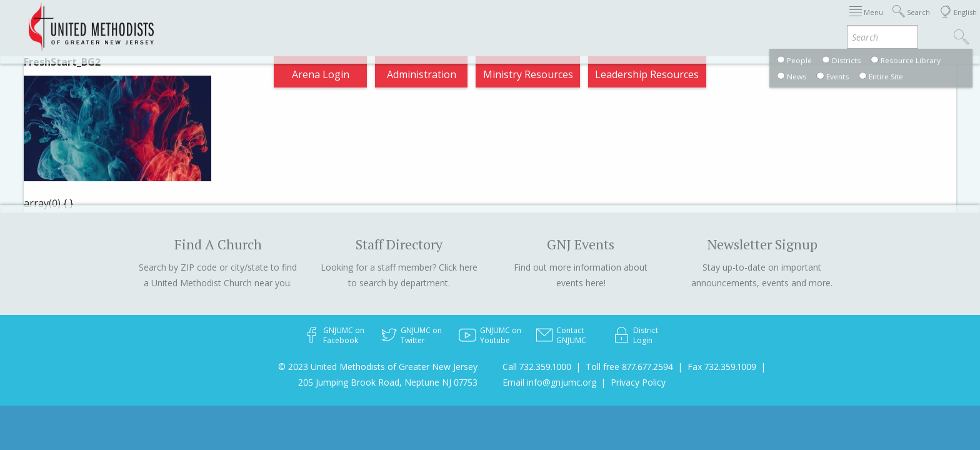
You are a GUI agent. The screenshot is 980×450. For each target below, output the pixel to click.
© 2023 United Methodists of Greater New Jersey (378, 367)
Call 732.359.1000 (537, 367)
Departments (722, 21)
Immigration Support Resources (475, 21)
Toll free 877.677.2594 (629, 367)
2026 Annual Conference (325, 21)
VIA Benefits (800, 21)
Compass (867, 21)
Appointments (217, 21)
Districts (654, 21)
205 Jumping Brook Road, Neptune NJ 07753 (388, 382)
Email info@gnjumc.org (549, 382)
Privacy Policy (638, 382)
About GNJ (593, 21)
